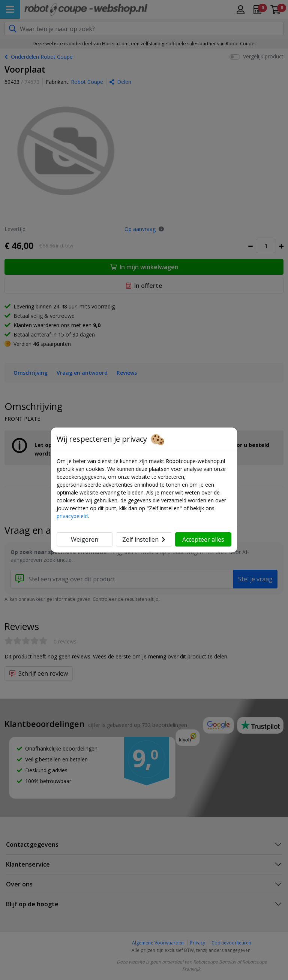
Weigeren (85, 539)
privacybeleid (72, 516)
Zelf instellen (144, 539)
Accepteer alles (203, 539)
